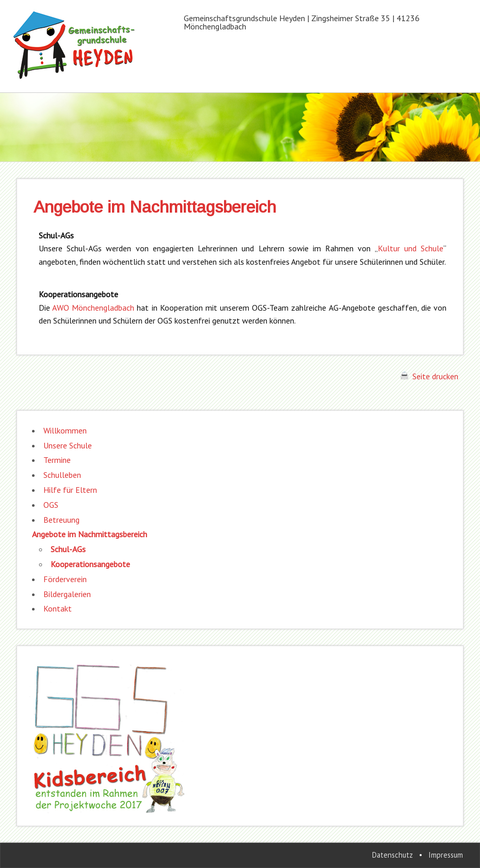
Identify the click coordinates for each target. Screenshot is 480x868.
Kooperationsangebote (90, 564)
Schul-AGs (68, 549)
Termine (57, 460)
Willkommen (65, 430)
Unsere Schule (68, 445)
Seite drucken (429, 376)
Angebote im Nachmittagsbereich (90, 534)
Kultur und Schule (411, 248)
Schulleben (62, 475)
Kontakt (58, 608)
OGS (51, 505)
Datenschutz (393, 855)
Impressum (446, 855)
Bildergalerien (67, 594)
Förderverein (65, 579)
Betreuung (61, 520)
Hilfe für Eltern (70, 490)
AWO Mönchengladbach (93, 308)
